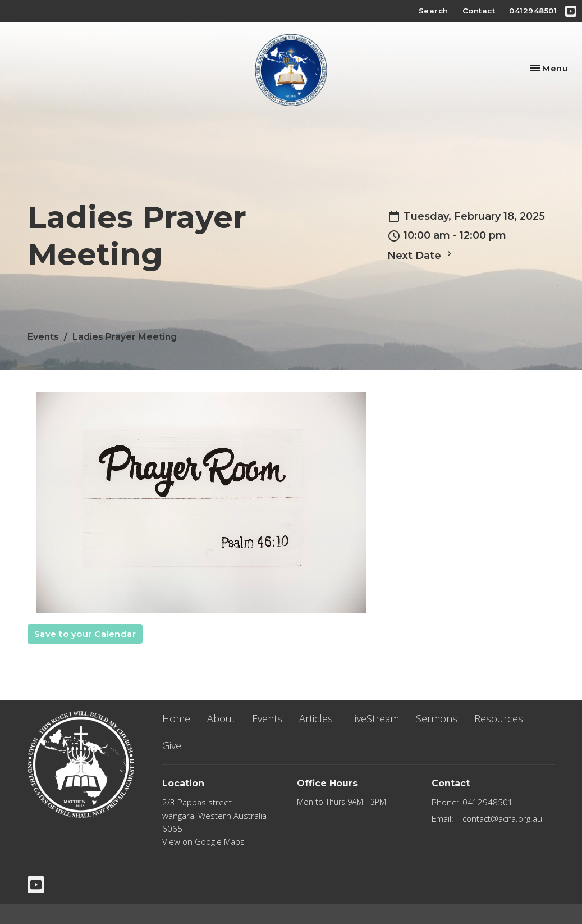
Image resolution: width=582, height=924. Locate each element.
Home (176, 718)
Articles (316, 718)
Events (43, 337)
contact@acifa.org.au (502, 818)
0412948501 (533, 11)
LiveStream (374, 718)
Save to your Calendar (85, 634)
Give (172, 745)
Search (434, 11)
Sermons (437, 718)
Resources (499, 718)
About (221, 718)
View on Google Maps (203, 841)
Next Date (421, 255)
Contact (479, 11)
